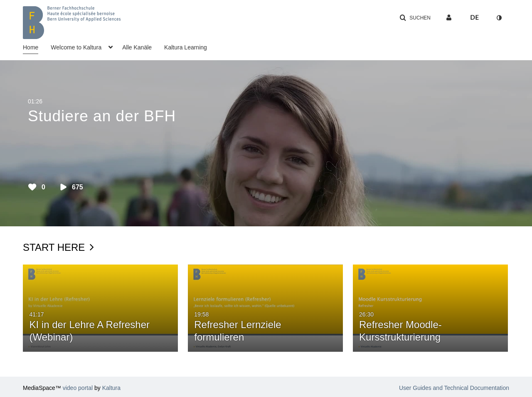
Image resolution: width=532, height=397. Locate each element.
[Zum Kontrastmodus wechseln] (499, 18)
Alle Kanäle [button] (137, 47)
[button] (415, 18)
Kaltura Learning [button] (186, 47)
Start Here (58, 247)
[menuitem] (37, 47)
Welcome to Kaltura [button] (76, 47)
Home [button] (31, 47)
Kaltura (111, 388)
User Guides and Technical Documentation (454, 388)
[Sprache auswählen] (475, 18)
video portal (78, 388)
